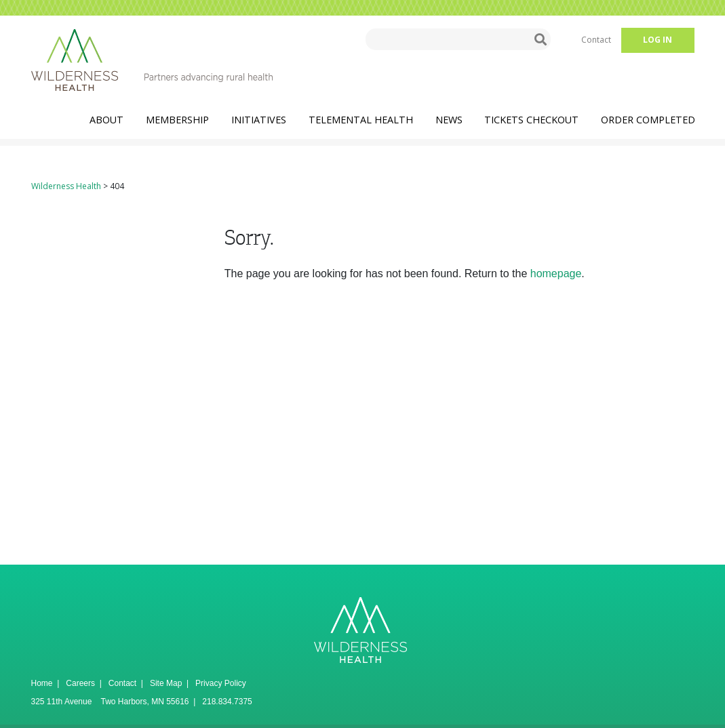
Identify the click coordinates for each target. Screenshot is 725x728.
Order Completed (648, 120)
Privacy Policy (221, 683)
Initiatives (259, 120)
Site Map (166, 683)
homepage (556, 274)
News (449, 120)
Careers (80, 683)
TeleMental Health (361, 120)
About (106, 120)
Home (42, 683)
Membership (177, 120)
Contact (596, 40)
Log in (658, 40)
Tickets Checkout (531, 120)
